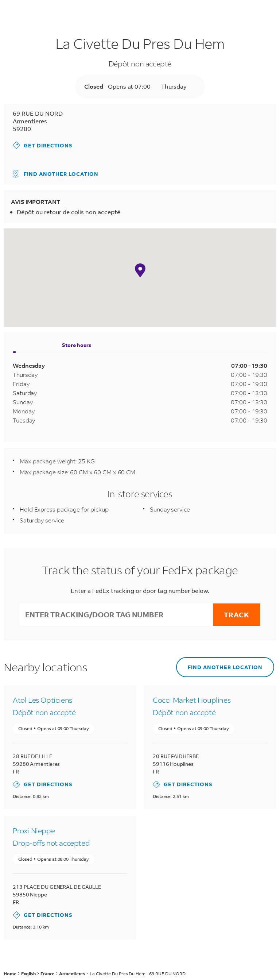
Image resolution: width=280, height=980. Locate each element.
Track (237, 615)
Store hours (77, 345)
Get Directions (43, 145)
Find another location (56, 174)
